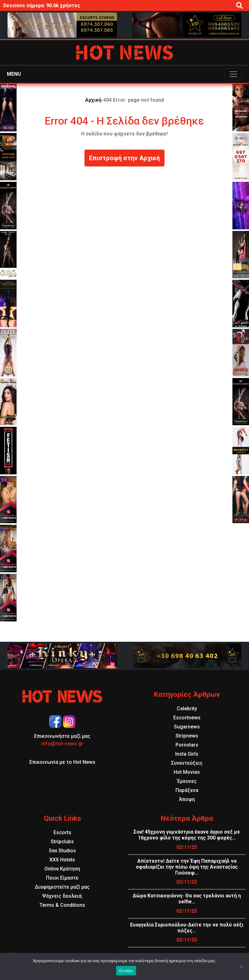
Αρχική (93, 100)
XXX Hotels (62, 860)
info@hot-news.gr (62, 744)
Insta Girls (187, 754)
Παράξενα (187, 790)
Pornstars (187, 745)
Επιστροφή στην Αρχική (124, 158)
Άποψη (187, 799)
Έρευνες (187, 781)
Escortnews (187, 718)
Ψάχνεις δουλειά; (62, 896)
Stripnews (187, 736)
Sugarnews (187, 727)
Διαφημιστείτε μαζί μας (62, 887)
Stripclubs (62, 842)
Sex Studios (62, 851)
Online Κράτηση (62, 869)
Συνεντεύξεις (187, 763)
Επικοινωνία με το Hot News (62, 762)
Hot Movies (187, 772)
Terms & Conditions (62, 905)
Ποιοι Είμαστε (62, 878)
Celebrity (187, 709)
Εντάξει (126, 971)
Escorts (62, 832)
